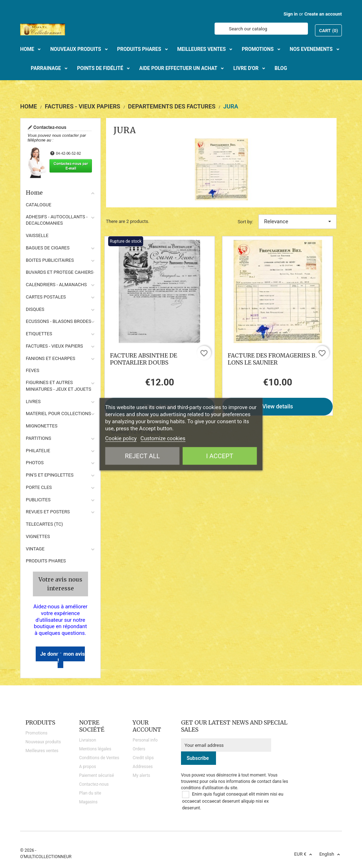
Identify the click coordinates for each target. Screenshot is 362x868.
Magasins (88, 802)
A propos (88, 767)
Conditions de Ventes (99, 758)
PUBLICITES (38, 500)
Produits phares (46, 561)
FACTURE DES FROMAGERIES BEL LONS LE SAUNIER (275, 359)
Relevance (297, 222)
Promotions (36, 733)
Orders (139, 749)
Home (60, 193)
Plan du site (90, 793)
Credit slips (143, 758)
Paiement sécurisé (97, 775)
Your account (147, 726)
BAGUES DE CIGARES (48, 248)
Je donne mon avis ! (62, 657)
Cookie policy (121, 438)
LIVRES (33, 401)
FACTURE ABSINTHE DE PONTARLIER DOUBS (144, 359)
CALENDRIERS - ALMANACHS (56, 285)
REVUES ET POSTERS (48, 512)
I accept (220, 456)
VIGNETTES (38, 536)
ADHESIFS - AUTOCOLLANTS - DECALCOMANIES (57, 220)
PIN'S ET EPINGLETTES (50, 475)
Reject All (142, 456)
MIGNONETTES (42, 426)
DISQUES (35, 309)
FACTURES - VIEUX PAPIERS (54, 346)
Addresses (143, 767)
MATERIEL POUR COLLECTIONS (59, 414)
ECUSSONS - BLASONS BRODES (59, 321)
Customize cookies (163, 438)
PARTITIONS (39, 438)
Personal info (145, 740)
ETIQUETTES (39, 334)
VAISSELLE (37, 235)
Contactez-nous (94, 784)
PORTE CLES (39, 487)
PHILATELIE (38, 451)
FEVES (33, 370)
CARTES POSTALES (46, 297)
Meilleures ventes (42, 751)
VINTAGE (35, 549)
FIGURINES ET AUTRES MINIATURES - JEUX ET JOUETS (59, 386)
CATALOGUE (39, 205)
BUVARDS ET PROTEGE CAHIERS (60, 272)
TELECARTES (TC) (44, 524)
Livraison (88, 740)
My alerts (141, 775)
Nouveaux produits (43, 742)
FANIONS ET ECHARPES (51, 358)
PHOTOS (35, 463)
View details (278, 406)
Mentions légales (95, 749)
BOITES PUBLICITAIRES (50, 260)
